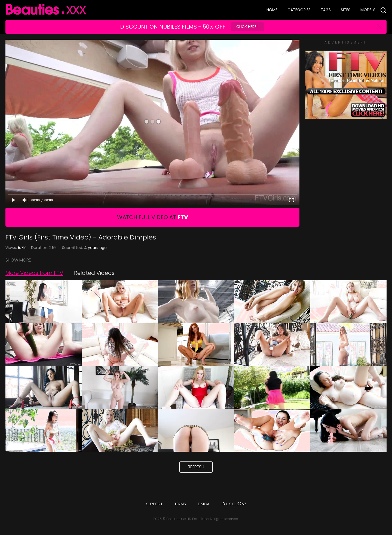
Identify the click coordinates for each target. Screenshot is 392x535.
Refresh (196, 467)
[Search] (383, 10)
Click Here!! (247, 27)
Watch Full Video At (153, 217)
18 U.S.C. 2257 (234, 504)
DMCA (204, 504)
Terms (180, 504)
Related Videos (94, 273)
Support (154, 504)
